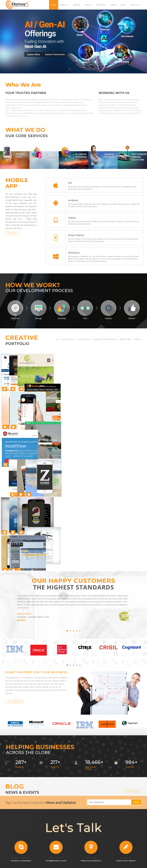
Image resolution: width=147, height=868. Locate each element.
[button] (21, 820)
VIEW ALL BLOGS (133, 763)
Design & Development (105, 339)
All (57, 339)
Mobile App (126, 339)
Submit (136, 774)
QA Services (68, 339)
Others (138, 339)
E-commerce (84, 339)
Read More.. (12, 233)
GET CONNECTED (14, 674)
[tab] (15, 157)
